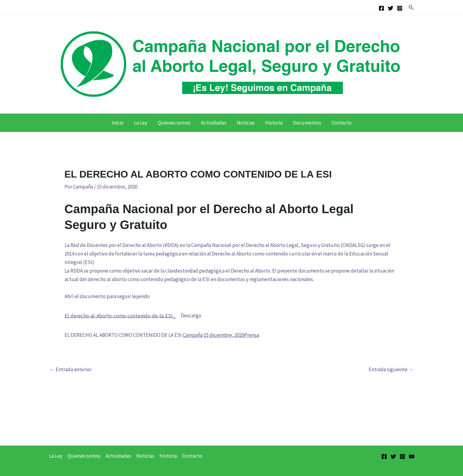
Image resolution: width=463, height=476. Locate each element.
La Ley (141, 123)
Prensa (252, 335)
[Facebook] (381, 8)
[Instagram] (400, 8)
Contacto (342, 123)
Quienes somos (174, 123)
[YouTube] (412, 457)
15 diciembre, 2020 (224, 335)
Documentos (307, 123)
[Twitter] (391, 8)
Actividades (214, 123)
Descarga (191, 316)
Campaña (193, 335)
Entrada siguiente (391, 370)
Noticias (246, 123)
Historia (274, 123)
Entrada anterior (71, 370)
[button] (411, 8)
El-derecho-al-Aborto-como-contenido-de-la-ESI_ (120, 316)
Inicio (118, 123)
